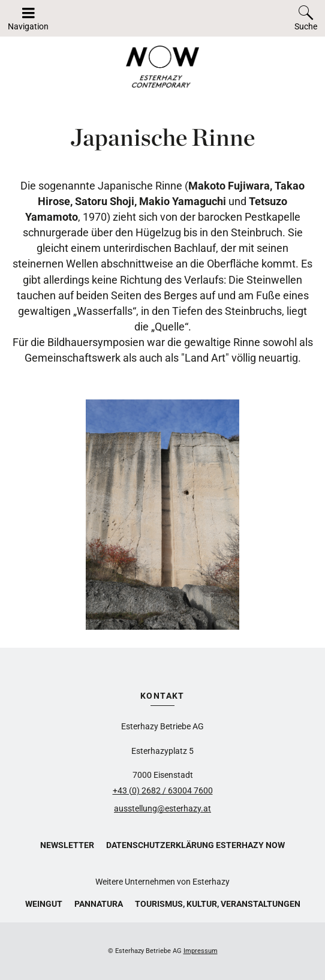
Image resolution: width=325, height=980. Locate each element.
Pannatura (99, 904)
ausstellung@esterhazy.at (162, 808)
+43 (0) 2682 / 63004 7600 (163, 790)
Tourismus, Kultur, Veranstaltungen (218, 904)
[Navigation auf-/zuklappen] (28, 18)
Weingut (44, 904)
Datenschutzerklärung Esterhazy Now (195, 845)
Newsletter (67, 845)
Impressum (201, 951)
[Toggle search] (306, 18)
